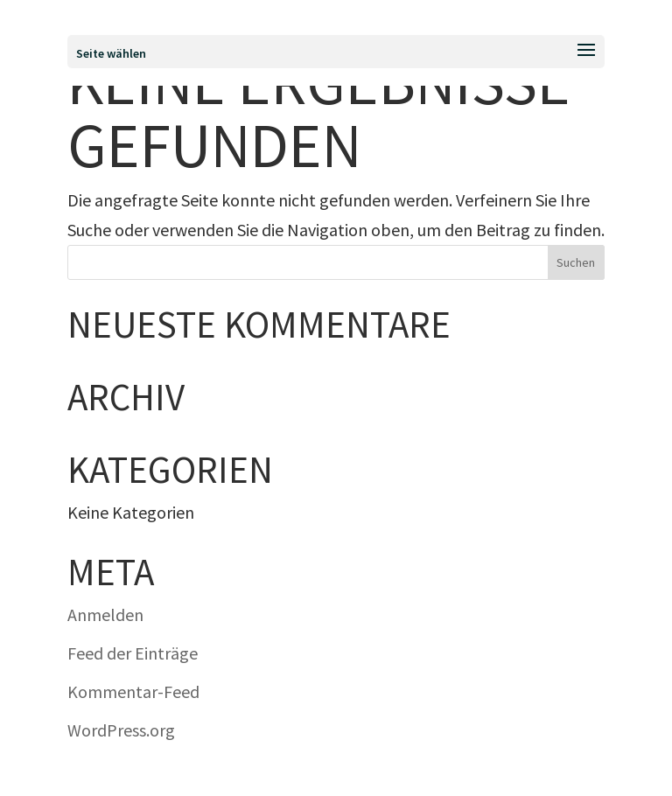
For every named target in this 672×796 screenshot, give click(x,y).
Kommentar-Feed (133, 691)
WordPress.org (121, 730)
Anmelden (105, 614)
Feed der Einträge (133, 653)
